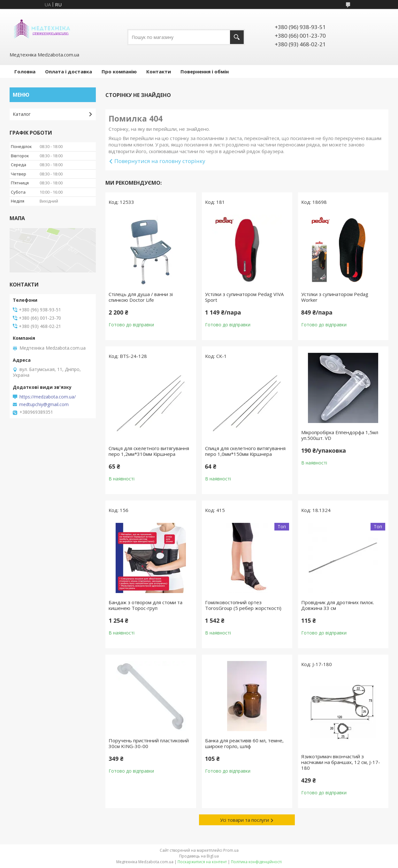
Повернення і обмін (205, 71)
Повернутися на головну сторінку (160, 161)
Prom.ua (231, 850)
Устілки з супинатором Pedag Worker (335, 297)
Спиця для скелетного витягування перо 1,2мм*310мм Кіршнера (149, 451)
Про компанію (119, 71)
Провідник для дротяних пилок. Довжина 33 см (338, 605)
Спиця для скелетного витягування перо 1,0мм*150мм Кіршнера (245, 451)
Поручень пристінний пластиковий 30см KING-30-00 (149, 743)
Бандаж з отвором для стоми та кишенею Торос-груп (145, 605)
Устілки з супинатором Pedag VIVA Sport (244, 297)
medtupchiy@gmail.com (44, 404)
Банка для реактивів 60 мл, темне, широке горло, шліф (244, 743)
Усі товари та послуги (245, 820)
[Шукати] (237, 37)
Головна (25, 71)
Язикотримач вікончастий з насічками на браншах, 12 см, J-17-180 (341, 762)
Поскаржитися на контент (202, 862)
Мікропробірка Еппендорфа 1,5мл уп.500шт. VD (340, 435)
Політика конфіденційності (256, 862)
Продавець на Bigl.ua (199, 856)
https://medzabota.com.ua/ (48, 397)
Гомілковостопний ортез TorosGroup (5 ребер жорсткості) (243, 605)
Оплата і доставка (69, 71)
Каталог (22, 114)
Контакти (159, 71)
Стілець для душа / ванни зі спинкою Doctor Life (141, 297)
